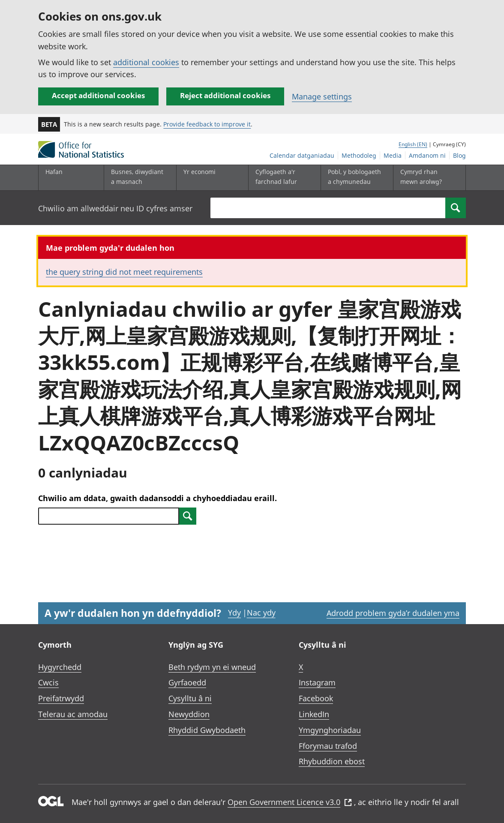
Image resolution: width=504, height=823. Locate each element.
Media (393, 155)
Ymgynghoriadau (330, 730)
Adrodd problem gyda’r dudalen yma (393, 613)
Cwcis (48, 682)
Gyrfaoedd (187, 682)
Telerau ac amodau (73, 714)
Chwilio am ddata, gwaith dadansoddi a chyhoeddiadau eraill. (157, 498)
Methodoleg (359, 155)
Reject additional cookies (225, 95)
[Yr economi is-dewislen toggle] (210, 178)
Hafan (54, 172)
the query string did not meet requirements (124, 272)
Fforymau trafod (328, 746)
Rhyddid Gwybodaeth (207, 730)
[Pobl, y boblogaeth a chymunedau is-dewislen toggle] (355, 178)
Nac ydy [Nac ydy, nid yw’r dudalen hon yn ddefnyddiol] (261, 613)
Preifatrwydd (61, 698)
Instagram (317, 682)
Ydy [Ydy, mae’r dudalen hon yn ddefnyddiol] (234, 613)
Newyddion (189, 714)
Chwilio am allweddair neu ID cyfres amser (115, 208)
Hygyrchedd (60, 667)
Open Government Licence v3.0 (290, 802)
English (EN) (413, 144)
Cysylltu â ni (190, 698)
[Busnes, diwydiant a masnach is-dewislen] (138, 178)
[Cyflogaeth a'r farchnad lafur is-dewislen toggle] (282, 178)
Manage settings (322, 96)
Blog (459, 155)
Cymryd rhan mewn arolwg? (421, 176)
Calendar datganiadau (302, 155)
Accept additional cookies (98, 95)
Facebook (316, 698)
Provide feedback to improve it (207, 124)
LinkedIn (314, 714)
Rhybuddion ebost (332, 761)
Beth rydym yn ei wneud (212, 667)
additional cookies (146, 62)
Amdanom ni (427, 155)
